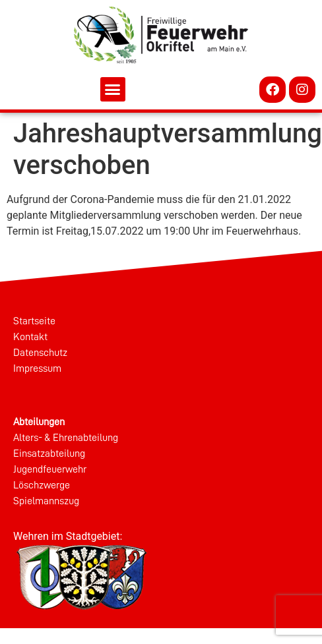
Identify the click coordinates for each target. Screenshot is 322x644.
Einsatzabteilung (49, 454)
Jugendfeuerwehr (50, 469)
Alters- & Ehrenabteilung (66, 438)
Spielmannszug (46, 501)
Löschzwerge (42, 485)
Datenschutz (40, 353)
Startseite (34, 321)
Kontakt (30, 337)
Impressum (37, 368)
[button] (113, 90)
